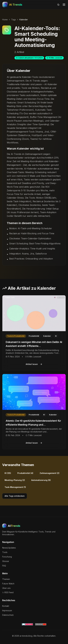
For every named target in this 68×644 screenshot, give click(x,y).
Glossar (6, 561)
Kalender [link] (24, 20)
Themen (6, 579)
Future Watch (8, 584)
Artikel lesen (34, 364)
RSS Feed (8, 592)
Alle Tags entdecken (15, 496)
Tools (5, 552)
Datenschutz (8, 615)
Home (5, 20)
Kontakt (6, 606)
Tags (14, 20)
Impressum (7, 610)
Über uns (6, 588)
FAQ (4, 566)
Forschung (7, 557)
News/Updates (9, 548)
